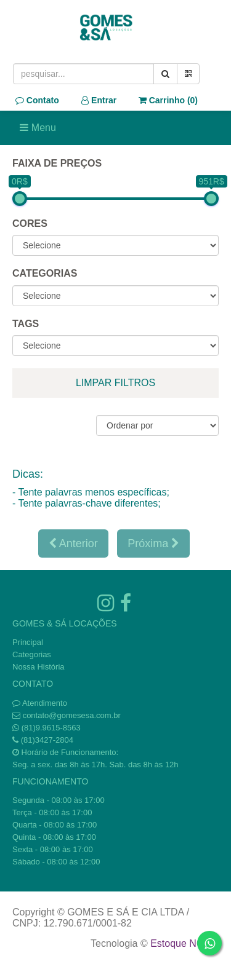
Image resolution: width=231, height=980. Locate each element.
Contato (37, 100)
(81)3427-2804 (47, 740)
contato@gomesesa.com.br (72, 715)
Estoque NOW (181, 943)
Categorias (32, 654)
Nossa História (38, 667)
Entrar (99, 100)
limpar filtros (115, 383)
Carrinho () (168, 100)
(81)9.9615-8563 (51, 728)
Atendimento (40, 703)
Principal (28, 642)
